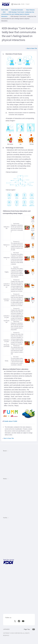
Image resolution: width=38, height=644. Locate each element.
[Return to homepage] (6, 4)
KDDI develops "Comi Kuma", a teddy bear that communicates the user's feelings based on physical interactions (18, 14)
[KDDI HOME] (9, 562)
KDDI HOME (5, 10)
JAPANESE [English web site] (6, 629)
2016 (4, 12)
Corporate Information (17, 10)
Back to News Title (32, 48)
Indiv (23, 4)
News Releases (30, 10)
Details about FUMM (10, 421)
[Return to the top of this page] (29, 629)
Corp (27, 4)
